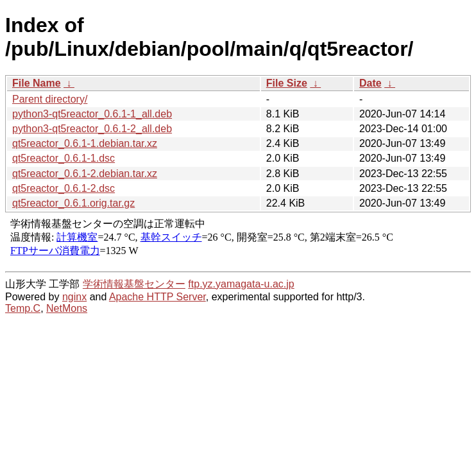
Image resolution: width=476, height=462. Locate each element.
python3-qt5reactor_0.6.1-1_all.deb (92, 114)
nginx (74, 297)
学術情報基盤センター (134, 284)
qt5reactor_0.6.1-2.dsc (64, 188)
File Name (37, 83)
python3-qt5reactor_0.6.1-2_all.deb (92, 129)
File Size (287, 83)
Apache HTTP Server (157, 297)
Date (370, 83)
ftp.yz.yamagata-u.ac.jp (241, 284)
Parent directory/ (50, 99)
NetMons (67, 308)
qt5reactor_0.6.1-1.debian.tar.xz (85, 143)
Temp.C (23, 308)
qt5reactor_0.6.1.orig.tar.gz (73, 203)
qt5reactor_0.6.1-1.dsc (64, 158)
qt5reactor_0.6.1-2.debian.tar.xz (85, 174)
